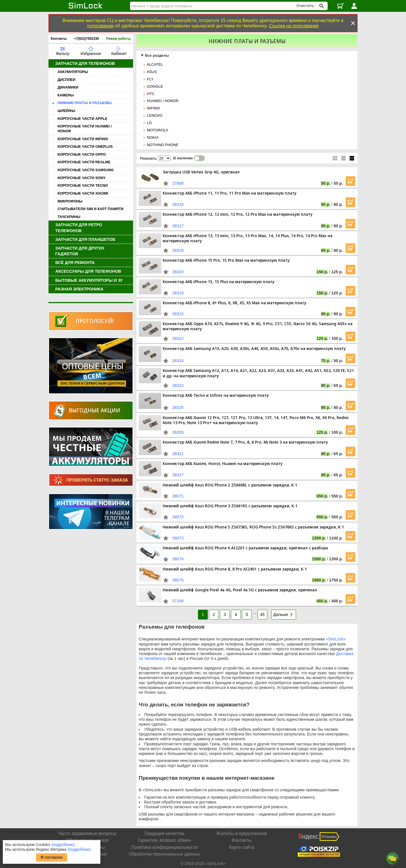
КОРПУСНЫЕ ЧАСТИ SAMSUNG (86, 170)
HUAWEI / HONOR (163, 101)
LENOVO (155, 115)
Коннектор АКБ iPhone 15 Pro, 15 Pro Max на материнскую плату (226, 260)
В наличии (189, 158)
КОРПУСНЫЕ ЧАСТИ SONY (81, 178)
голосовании (101, 26)
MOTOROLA (157, 130)
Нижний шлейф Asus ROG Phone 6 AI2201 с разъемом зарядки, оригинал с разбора (245, 548)
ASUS (152, 72)
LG (149, 123)
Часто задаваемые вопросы (87, 833)
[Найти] (214, 6)
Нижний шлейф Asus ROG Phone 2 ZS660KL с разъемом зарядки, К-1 (230, 485)
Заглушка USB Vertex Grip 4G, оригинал (201, 172)
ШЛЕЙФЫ (66, 111)
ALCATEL (155, 64)
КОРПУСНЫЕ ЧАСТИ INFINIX (83, 139)
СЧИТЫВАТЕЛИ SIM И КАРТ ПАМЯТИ (91, 209)
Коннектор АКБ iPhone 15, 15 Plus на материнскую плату (219, 282)
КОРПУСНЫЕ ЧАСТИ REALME (84, 162)
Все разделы (157, 55)
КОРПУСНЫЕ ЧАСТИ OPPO (82, 154)
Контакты (59, 39)
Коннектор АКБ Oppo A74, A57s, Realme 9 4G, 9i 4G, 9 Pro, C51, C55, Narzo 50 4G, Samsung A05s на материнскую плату (258, 326)
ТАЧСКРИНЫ (69, 217)
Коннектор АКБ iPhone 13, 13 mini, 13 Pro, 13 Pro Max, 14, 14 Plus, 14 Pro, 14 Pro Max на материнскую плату (248, 238)
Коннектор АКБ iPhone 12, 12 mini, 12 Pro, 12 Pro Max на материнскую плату (238, 214)
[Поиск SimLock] (321, 6)
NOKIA (153, 137)
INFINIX (154, 108)
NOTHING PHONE (163, 145)
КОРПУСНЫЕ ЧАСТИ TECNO (83, 185)
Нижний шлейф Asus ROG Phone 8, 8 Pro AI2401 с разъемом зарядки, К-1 (235, 569)
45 (262, 614)
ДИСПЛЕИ (66, 80)
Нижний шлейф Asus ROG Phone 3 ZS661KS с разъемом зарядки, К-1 (230, 506)
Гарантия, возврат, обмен (164, 840)
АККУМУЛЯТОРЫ (73, 72)
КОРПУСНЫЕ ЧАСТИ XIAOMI (83, 193)
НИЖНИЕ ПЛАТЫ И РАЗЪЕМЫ (85, 103)
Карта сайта (241, 847)
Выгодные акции (94, 410)
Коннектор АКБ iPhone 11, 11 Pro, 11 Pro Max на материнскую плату (230, 193)
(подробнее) (63, 845)
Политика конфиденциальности (164, 847)
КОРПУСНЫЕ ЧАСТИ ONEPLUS (85, 146)
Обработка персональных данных (164, 854)
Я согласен (52, 857)
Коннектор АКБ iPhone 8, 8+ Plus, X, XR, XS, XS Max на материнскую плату (234, 303)
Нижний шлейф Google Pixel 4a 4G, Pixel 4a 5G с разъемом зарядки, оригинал (240, 590)
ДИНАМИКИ (68, 87)
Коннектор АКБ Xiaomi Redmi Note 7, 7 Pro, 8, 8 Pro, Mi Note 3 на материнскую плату (245, 442)
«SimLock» (336, 639)
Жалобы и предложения (242, 833)
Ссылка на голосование (294, 26)
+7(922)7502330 (87, 39)
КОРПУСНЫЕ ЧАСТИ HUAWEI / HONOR (85, 129)
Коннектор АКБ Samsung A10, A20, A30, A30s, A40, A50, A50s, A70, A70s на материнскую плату (254, 348)
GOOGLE (155, 86)
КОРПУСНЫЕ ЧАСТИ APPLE (82, 119)
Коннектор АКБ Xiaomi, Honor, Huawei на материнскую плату (223, 463)
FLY (150, 79)
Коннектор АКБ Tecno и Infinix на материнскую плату (216, 395)
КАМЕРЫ (66, 95)
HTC (151, 94)
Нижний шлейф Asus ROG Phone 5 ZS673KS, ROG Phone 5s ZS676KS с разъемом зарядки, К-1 (253, 527)
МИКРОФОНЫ (70, 201)
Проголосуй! (94, 321)
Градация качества (165, 833)
